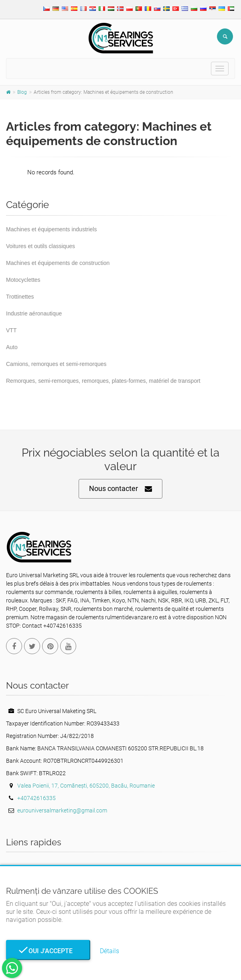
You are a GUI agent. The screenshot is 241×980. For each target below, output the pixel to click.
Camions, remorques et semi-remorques (56, 364)
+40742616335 (36, 798)
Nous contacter (120, 489)
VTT (11, 330)
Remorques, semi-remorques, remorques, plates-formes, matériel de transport (103, 381)
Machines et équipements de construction (58, 263)
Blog (22, 92)
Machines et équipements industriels (51, 229)
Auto (12, 347)
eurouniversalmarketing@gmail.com (62, 810)
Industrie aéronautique (34, 313)
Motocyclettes (23, 280)
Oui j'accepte (48, 951)
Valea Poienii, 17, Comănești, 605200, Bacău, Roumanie (86, 786)
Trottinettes (20, 297)
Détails (109, 951)
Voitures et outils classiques (41, 246)
